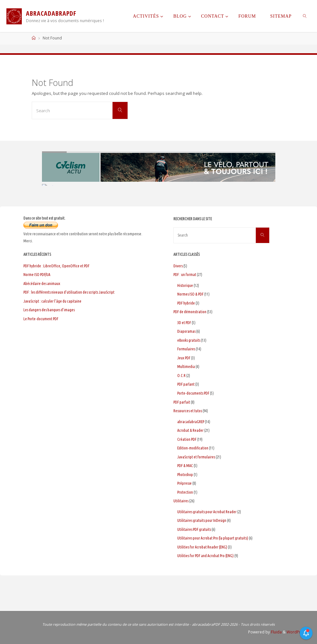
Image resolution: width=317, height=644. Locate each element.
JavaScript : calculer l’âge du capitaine (52, 301)
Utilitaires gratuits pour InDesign (202, 520)
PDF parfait (182, 402)
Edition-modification (193, 448)
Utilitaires (181, 501)
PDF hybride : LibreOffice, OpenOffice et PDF (56, 266)
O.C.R (181, 376)
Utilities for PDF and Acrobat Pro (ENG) (205, 556)
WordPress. (297, 632)
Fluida (276, 632)
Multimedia (186, 367)
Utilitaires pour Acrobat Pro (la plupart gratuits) (213, 538)
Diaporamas (186, 331)
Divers (178, 266)
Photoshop (185, 475)
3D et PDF (184, 323)
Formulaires (186, 349)
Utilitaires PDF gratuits (194, 529)
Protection (185, 492)
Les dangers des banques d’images (49, 310)
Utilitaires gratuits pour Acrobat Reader (207, 512)
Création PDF (187, 439)
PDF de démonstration (190, 312)
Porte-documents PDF (193, 393)
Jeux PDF (184, 358)
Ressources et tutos (188, 411)
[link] (305, 16)
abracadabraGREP (191, 422)
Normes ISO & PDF (190, 294)
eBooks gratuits (189, 340)
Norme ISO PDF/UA (37, 275)
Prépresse (184, 483)
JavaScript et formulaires (196, 457)
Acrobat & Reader (190, 430)
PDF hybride (186, 303)
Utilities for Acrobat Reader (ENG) (202, 547)
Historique (185, 285)
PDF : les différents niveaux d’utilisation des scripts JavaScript (69, 292)
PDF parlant (186, 384)
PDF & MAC (185, 466)
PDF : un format (185, 275)
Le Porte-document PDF (41, 319)
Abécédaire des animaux (42, 284)
